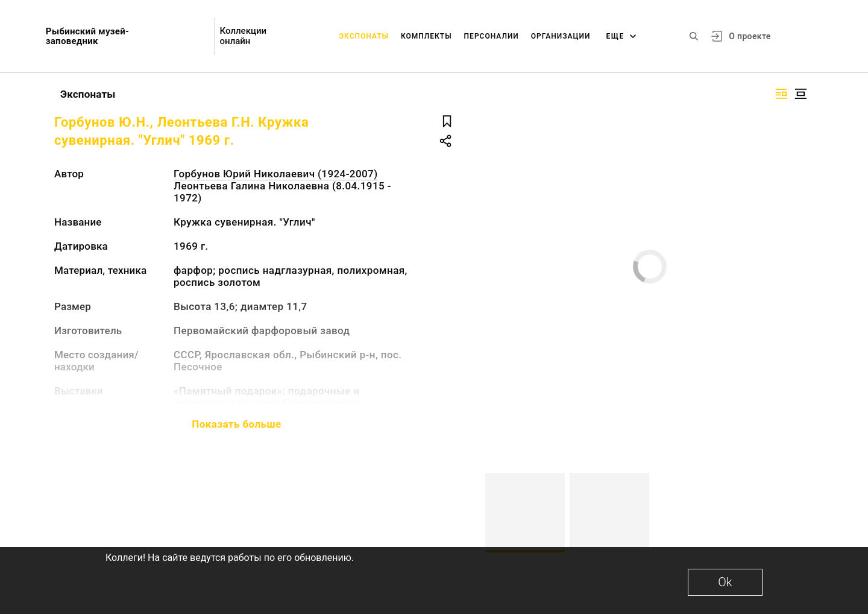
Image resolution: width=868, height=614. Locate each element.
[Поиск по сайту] (694, 36)
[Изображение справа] (781, 94)
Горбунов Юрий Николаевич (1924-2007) (276, 174)
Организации (561, 36)
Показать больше (236, 424)
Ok (725, 582)
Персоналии (492, 36)
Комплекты (426, 36)
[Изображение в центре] (800, 94)
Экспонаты (364, 36)
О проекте (750, 36)
